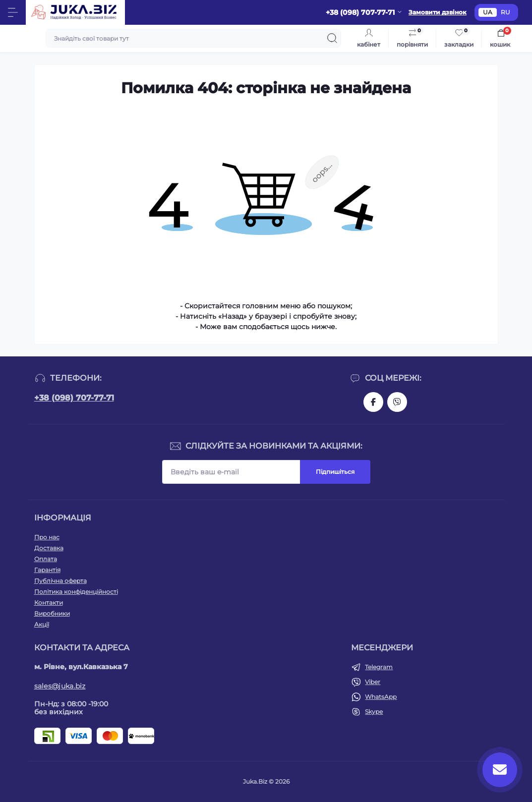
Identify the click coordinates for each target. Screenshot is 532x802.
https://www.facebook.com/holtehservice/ (373, 402)
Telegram (379, 667)
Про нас (47, 537)
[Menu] (13, 12)
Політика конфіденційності (76, 592)
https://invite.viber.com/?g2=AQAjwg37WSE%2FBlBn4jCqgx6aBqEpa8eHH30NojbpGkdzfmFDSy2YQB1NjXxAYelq (397, 402)
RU (505, 12)
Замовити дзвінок (438, 12)
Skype (374, 712)
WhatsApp (381, 697)
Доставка (49, 548)
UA (488, 12)
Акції (42, 624)
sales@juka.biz (60, 686)
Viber (373, 682)
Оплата (46, 559)
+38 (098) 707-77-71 (74, 398)
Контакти (49, 602)
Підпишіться (335, 472)
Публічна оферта (60, 581)
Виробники (52, 613)
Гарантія (47, 570)
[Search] (332, 38)
